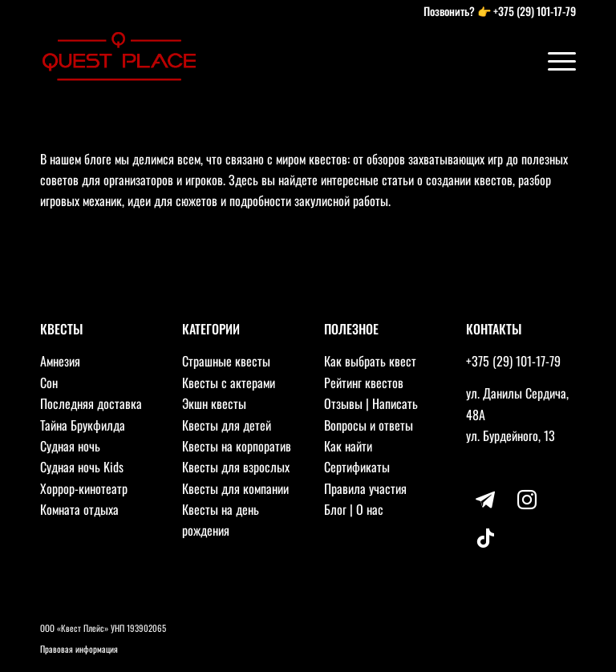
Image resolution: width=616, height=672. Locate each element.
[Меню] (554, 60)
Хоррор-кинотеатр (84, 488)
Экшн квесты (214, 403)
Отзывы (343, 403)
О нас (370, 509)
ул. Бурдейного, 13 (511, 435)
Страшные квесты (226, 361)
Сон (49, 383)
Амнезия (60, 361)
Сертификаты (357, 467)
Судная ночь (70, 446)
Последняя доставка (91, 403)
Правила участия (365, 488)
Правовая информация (79, 649)
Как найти (348, 446)
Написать (395, 403)
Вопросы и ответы (369, 425)
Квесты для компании (235, 488)
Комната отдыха (79, 509)
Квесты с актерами (229, 383)
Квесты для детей (227, 425)
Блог (335, 509)
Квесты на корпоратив (237, 446)
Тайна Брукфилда (83, 425)
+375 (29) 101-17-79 (535, 11)
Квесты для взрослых (236, 467)
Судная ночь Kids (82, 467)
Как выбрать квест (370, 361)
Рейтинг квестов (364, 383)
